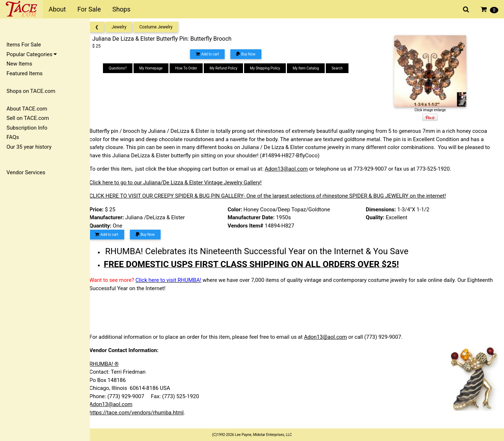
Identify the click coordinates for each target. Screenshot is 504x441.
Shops (121, 9)
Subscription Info (27, 128)
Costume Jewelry (162, 27)
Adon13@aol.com (292, 169)
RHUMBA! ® (110, 364)
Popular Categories (32, 54)
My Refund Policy (228, 68)
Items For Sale (24, 45)
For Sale (89, 9)
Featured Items (24, 73)
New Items (19, 64)
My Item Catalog (310, 68)
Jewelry (125, 27)
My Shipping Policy (269, 68)
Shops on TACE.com (31, 91)
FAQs (13, 137)
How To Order (190, 68)
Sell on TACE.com (28, 118)
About (57, 9)
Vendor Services (26, 172)
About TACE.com (27, 109)
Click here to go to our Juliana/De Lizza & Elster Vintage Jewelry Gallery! (182, 183)
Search (341, 68)
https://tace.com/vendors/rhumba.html (143, 413)
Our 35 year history (29, 147)
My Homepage (155, 68)
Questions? (122, 68)
